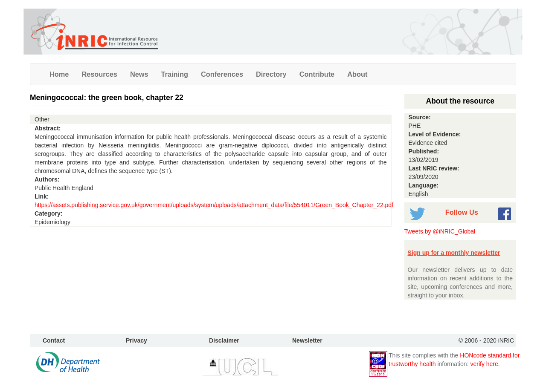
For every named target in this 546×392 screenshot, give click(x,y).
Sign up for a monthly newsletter (454, 253)
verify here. (485, 364)
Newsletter (307, 340)
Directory (271, 74)
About (357, 74)
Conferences (222, 74)
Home (59, 74)
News (139, 74)
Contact (54, 340)
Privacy (136, 340)
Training (175, 74)
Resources (99, 74)
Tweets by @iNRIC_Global (440, 231)
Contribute (317, 74)
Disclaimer (224, 340)
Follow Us (462, 212)
